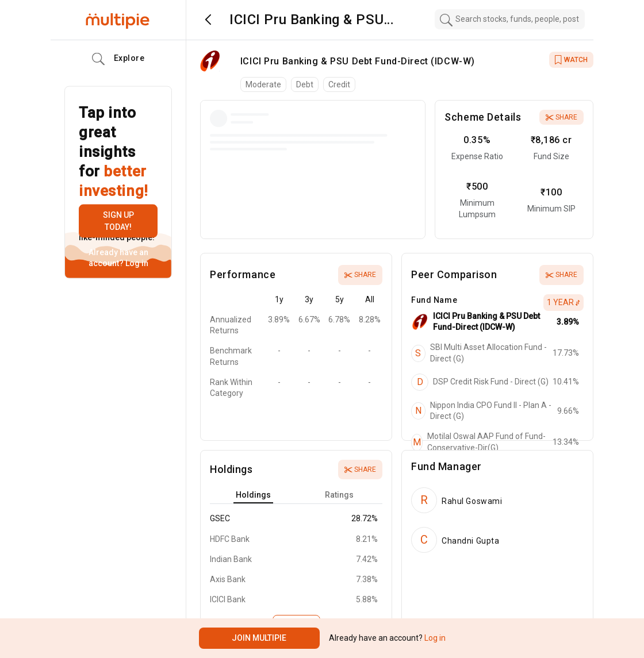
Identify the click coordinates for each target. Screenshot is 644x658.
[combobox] (510, 19)
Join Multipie (259, 638)
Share (561, 117)
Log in (136, 263)
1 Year (563, 302)
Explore (118, 59)
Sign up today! (118, 221)
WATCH (571, 60)
